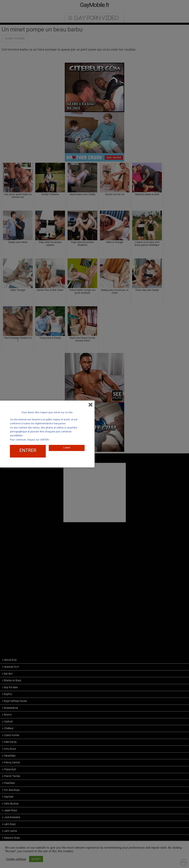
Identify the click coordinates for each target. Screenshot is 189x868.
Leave (67, 448)
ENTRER (28, 451)
